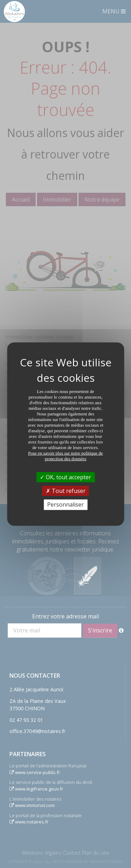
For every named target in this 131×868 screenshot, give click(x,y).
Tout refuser (66, 491)
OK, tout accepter (65, 477)
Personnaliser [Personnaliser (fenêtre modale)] (65, 504)
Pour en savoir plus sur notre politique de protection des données (65, 456)
